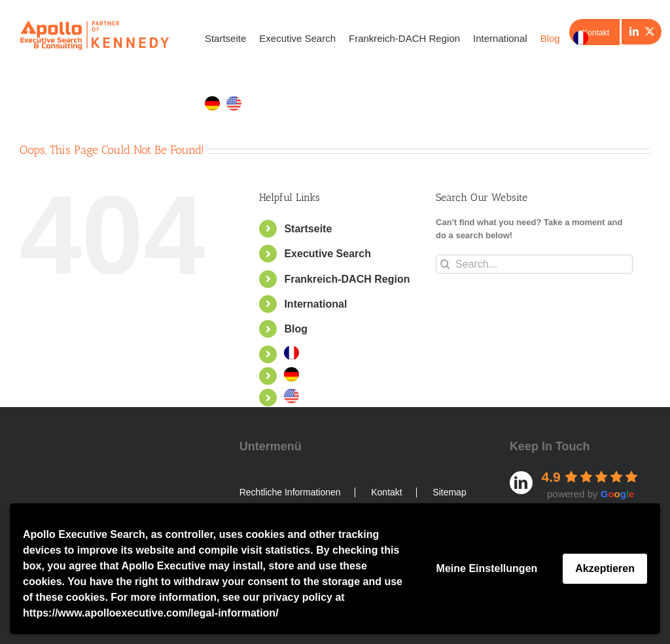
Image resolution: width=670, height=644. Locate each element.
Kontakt (386, 492)
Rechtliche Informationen (290, 492)
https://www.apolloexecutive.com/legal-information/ (151, 613)
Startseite (308, 229)
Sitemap (449, 492)
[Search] (445, 264)
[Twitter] (650, 31)
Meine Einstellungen (487, 568)
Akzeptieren (605, 568)
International (315, 304)
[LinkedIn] (634, 31)
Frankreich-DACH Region (347, 278)
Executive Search (327, 254)
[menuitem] (581, 38)
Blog (296, 329)
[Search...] (534, 264)
